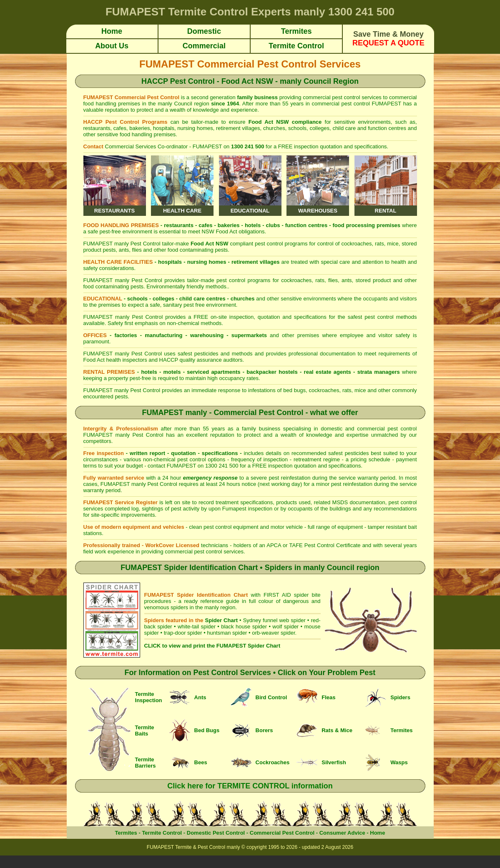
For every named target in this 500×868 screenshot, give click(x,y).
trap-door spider (183, 633)
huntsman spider (227, 633)
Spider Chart (221, 620)
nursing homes (207, 262)
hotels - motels (161, 372)
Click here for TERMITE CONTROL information (250, 786)
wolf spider (285, 627)
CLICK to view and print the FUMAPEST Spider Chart (212, 646)
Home (377, 833)
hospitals (170, 262)
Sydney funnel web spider (274, 620)
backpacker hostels (272, 372)
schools (137, 299)
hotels (253, 225)
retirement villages (255, 262)
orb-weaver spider (273, 633)
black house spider (244, 627)
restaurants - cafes (188, 225)
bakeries (229, 225)
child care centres (202, 299)
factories (126, 335)
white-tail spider (197, 627)
